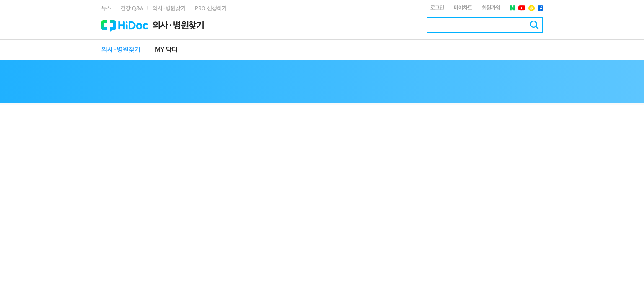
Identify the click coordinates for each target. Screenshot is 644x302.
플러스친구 (531, 8)
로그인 (437, 8)
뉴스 (106, 9)
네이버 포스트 (513, 8)
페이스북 (540, 8)
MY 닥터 (166, 50)
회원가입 (491, 8)
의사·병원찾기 (169, 9)
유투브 (522, 8)
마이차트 (463, 8)
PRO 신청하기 (211, 9)
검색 (534, 25)
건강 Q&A (132, 9)
